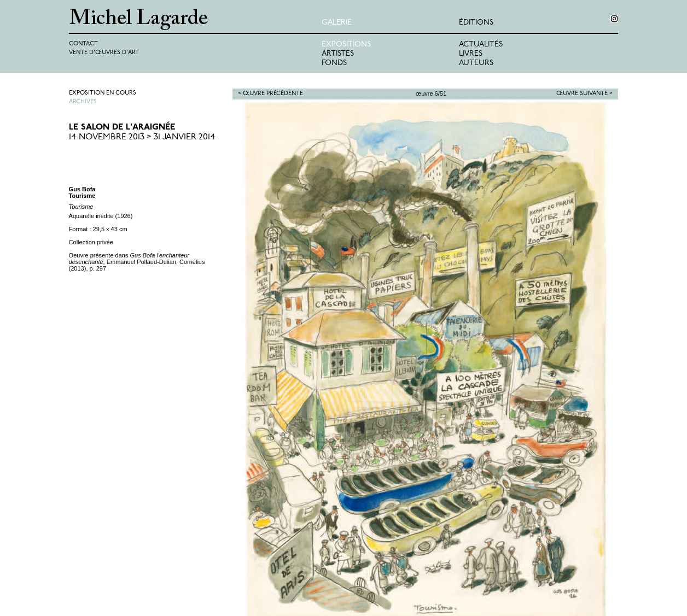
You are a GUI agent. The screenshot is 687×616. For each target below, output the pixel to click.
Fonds (334, 63)
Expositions (346, 45)
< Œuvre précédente (270, 94)
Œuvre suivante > (584, 94)
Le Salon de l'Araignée (122, 127)
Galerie (337, 23)
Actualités (481, 45)
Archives (83, 102)
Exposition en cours (103, 93)
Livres (471, 54)
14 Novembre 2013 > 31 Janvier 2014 (142, 137)
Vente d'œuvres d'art (104, 53)
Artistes (338, 54)
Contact (83, 44)
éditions (476, 23)
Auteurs (476, 63)
